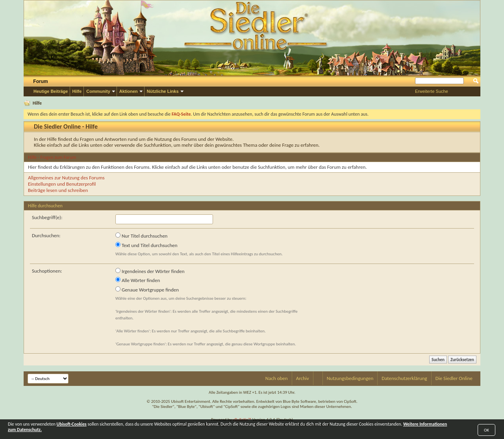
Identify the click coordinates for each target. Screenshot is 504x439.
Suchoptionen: (47, 271)
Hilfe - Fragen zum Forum (52, 157)
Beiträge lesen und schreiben (58, 190)
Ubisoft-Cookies (72, 424)
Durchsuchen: (46, 235)
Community (98, 91)
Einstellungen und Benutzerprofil (62, 184)
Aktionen (129, 91)
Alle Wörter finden (138, 280)
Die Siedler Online (454, 378)
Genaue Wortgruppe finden (147, 290)
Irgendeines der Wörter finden (150, 271)
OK (486, 430)
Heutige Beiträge (51, 91)
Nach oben (277, 378)
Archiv (303, 378)
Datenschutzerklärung (404, 378)
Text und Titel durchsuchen (146, 245)
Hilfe (77, 91)
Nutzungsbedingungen (350, 378)
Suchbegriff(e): (47, 217)
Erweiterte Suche (432, 91)
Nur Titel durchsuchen (141, 236)
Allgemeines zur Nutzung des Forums (66, 178)
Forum (40, 81)
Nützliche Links (163, 91)
